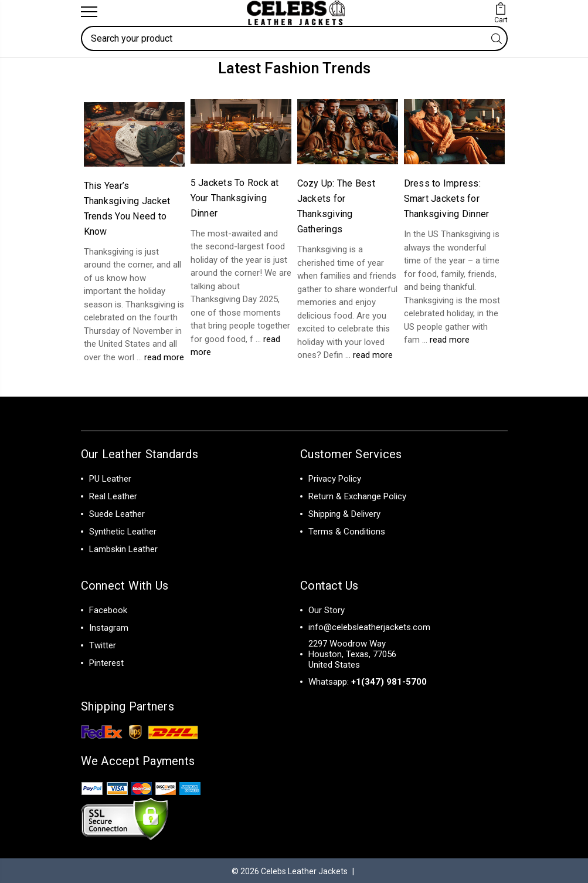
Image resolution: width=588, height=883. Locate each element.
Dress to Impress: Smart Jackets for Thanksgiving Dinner (447, 197)
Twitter (103, 644)
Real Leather (113, 495)
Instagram (109, 627)
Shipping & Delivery (344, 513)
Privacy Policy (335, 478)
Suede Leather (117, 513)
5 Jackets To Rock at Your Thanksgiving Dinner (235, 196)
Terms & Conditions (347, 530)
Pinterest (106, 662)
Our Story (327, 609)
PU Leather (110, 478)
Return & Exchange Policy (357, 495)
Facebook (108, 609)
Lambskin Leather (123, 548)
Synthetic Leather (123, 530)
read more (164, 356)
